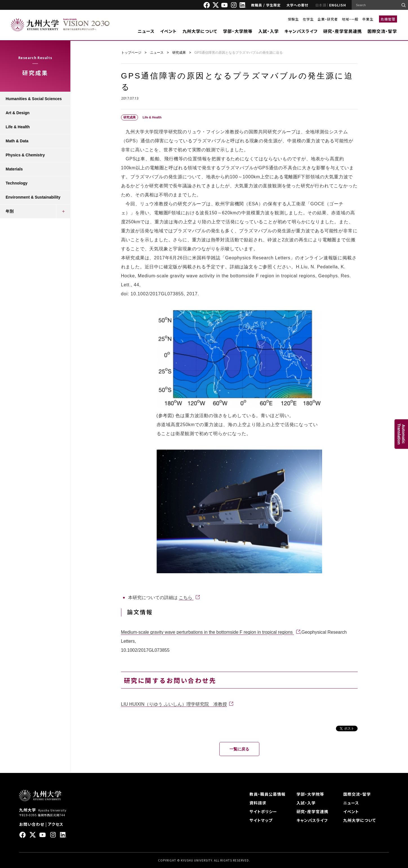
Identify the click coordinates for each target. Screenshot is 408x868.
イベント (169, 31)
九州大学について (200, 31)
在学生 (308, 19)
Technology (17, 183)
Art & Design (18, 113)
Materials (14, 169)
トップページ (131, 53)
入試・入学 (268, 31)
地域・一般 (350, 19)
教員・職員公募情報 (267, 794)
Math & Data (17, 141)
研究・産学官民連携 (343, 31)
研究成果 (179, 53)
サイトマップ (261, 820)
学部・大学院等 (238, 31)
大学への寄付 (297, 5)
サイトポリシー (263, 811)
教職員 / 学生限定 (266, 5)
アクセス (56, 824)
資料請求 (258, 803)
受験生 (293, 19)
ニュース (146, 31)
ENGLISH (338, 5)
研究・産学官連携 (312, 811)
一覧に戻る (239, 749)
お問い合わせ (32, 824)
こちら (186, 598)
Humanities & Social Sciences (34, 99)
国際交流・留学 (382, 31)
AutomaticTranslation (401, 434)
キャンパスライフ (301, 31)
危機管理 (388, 19)
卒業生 (368, 19)
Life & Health (18, 127)
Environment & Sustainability (33, 197)
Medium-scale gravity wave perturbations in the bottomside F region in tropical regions (208, 632)
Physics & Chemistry (25, 155)
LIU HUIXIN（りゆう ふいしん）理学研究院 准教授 (174, 704)
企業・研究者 (328, 19)
